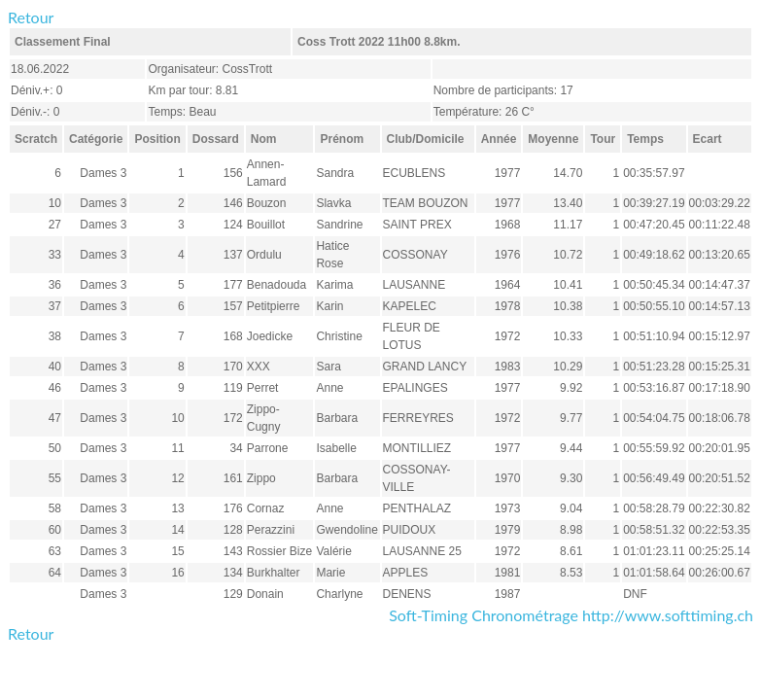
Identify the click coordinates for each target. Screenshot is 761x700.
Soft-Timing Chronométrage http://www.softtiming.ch (571, 615)
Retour (31, 17)
